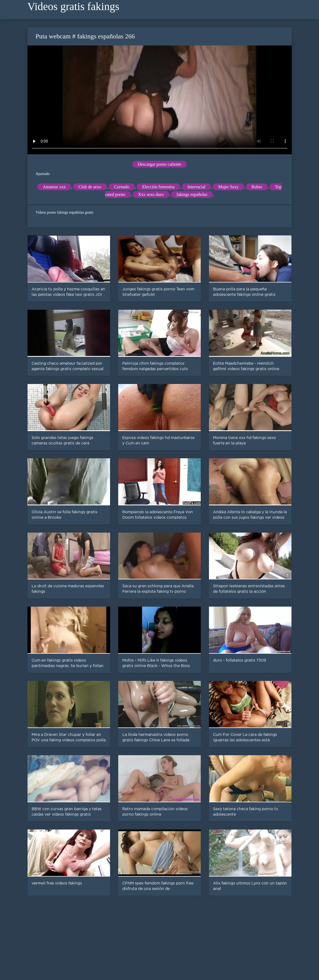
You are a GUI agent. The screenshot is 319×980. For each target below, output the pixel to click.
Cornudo (122, 187)
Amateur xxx (54, 187)
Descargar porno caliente (160, 164)
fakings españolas (192, 194)
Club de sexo (90, 187)
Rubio (257, 187)
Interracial (196, 187)
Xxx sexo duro (151, 194)
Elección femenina (159, 187)
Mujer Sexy (228, 187)
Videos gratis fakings (74, 6)
